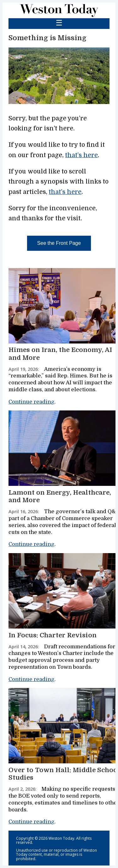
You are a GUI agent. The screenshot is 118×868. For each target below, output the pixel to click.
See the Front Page (59, 243)
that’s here (81, 155)
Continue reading (31, 402)
